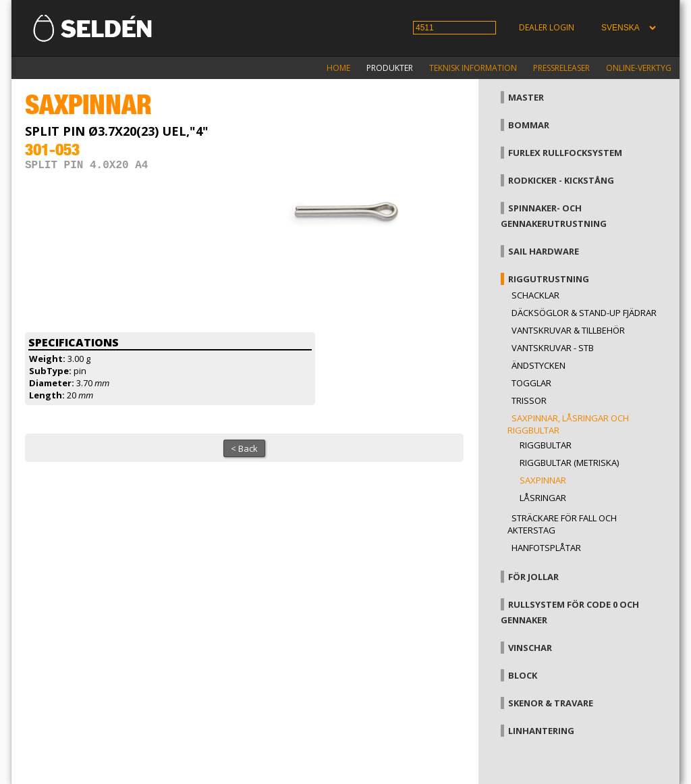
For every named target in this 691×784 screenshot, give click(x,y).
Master (526, 97)
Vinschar (530, 648)
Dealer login (547, 27)
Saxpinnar (543, 480)
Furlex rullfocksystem (565, 153)
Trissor (529, 400)
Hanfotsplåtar (546, 548)
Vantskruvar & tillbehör (568, 330)
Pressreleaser (561, 68)
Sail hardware (544, 251)
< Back (244, 448)
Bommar (529, 125)
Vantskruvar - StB (553, 348)
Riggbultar (546, 445)
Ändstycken (538, 365)
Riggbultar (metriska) (569, 463)
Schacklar (535, 295)
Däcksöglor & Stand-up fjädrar (584, 313)
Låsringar (543, 498)
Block (523, 675)
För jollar (533, 577)
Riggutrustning (549, 279)
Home (338, 68)
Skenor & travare (551, 703)
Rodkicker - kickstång (561, 180)
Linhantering (541, 731)
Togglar (531, 383)
